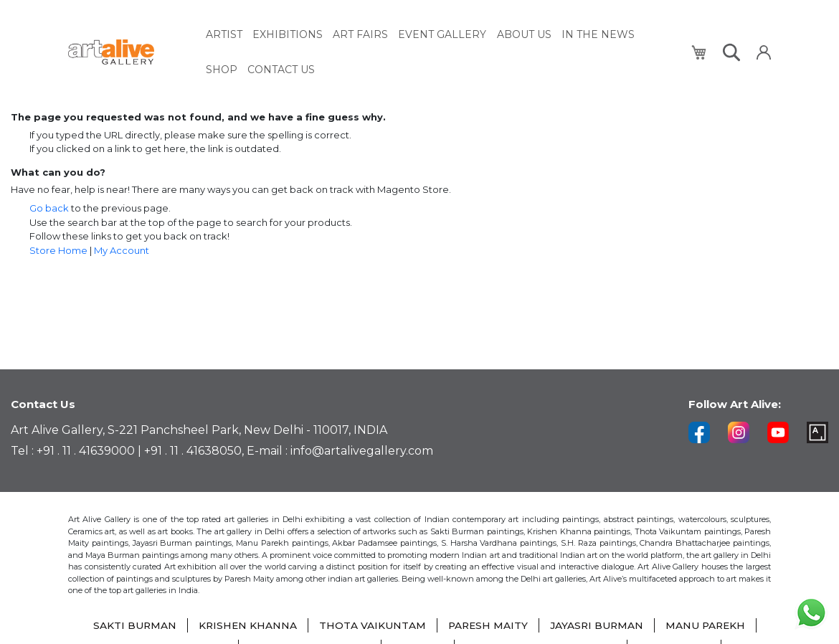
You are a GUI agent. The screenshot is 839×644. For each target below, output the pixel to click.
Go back (49, 208)
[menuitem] (224, 34)
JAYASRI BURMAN (598, 626)
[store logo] (129, 51)
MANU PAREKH (708, 626)
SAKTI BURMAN (132, 626)
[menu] (440, 51)
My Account (122, 250)
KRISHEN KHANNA (246, 626)
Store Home (58, 250)
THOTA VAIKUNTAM (371, 626)
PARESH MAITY (488, 626)
